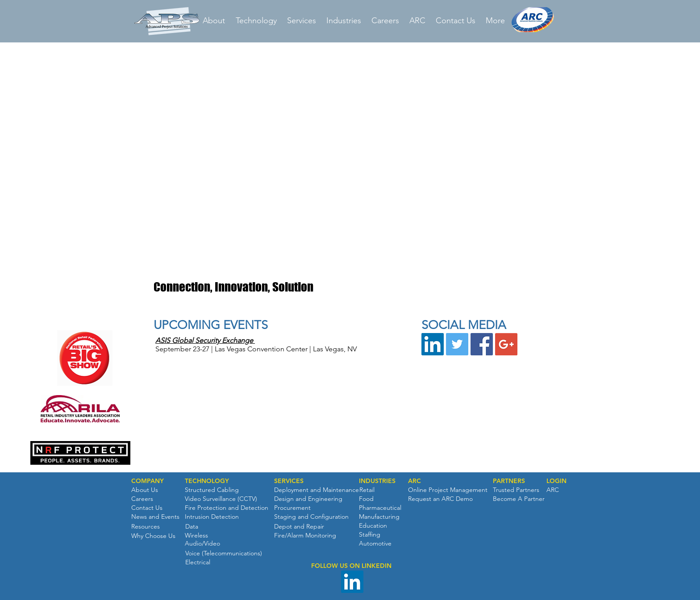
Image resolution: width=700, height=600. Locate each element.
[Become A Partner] (519, 499)
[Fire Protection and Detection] (227, 508)
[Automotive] (375, 544)
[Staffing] (370, 535)
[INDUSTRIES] (377, 481)
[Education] (373, 526)
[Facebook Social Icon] (482, 344)
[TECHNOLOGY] (207, 481)
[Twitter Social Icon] (457, 344)
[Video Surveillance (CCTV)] (221, 499)
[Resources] (146, 527)
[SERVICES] (289, 481)
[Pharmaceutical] (380, 508)
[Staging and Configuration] (311, 517)
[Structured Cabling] (212, 490)
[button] (348, 449)
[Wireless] (196, 536)
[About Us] (145, 490)
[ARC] (415, 481)
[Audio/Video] (202, 544)
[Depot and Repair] (299, 527)
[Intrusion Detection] (212, 517)
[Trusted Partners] (516, 490)
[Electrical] (198, 562)
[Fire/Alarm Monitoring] (305, 536)
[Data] (192, 527)
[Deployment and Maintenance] (317, 490)
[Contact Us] (147, 508)
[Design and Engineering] (308, 499)
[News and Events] (155, 517)
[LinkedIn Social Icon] (433, 344)
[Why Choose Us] (153, 536)
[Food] (366, 499)
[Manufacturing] (379, 517)
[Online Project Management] (448, 490)
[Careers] (142, 499)
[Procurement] (292, 508)
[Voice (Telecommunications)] (224, 554)
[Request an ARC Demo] (440, 499)
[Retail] (367, 490)
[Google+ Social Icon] (506, 344)
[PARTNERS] (509, 481)
